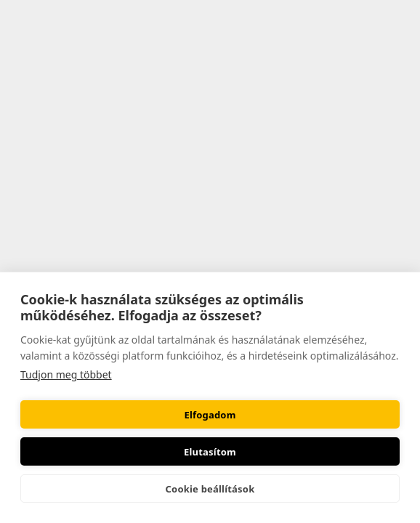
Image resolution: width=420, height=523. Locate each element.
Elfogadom (210, 415)
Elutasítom (210, 452)
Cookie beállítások (210, 489)
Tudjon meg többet (66, 374)
